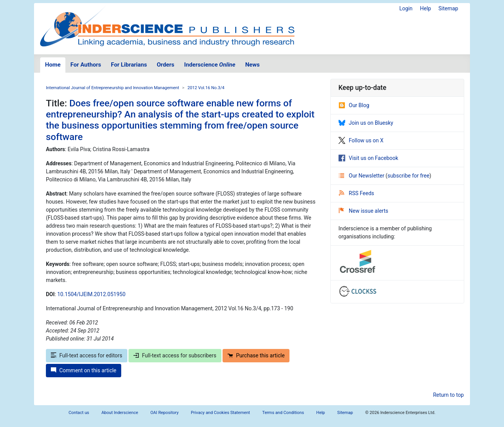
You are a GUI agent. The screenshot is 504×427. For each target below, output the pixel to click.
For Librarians (129, 65)
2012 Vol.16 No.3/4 (206, 88)
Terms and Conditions (283, 413)
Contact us (79, 413)
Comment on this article (84, 370)
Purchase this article (256, 355)
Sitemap (448, 8)
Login (406, 8)
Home (53, 65)
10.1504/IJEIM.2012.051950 (91, 294)
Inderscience (210, 65)
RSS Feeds (356, 193)
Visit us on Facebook (368, 158)
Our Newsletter (362, 176)
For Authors (86, 65)
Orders (166, 65)
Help (425, 8)
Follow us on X (361, 140)
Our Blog (354, 105)
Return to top (448, 395)
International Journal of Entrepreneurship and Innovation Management (112, 88)
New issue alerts (363, 211)
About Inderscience (120, 413)
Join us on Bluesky (366, 123)
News (252, 65)
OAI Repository (164, 413)
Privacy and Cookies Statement (220, 413)
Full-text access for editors (87, 355)
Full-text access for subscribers (175, 355)
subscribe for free (408, 176)
